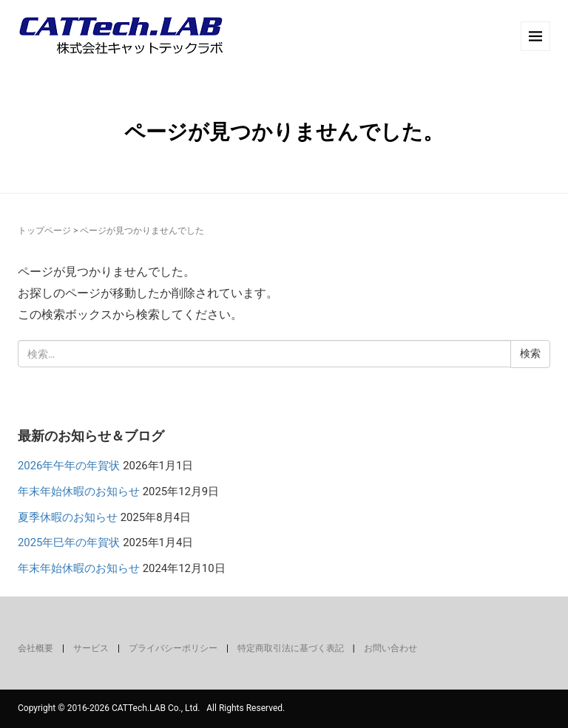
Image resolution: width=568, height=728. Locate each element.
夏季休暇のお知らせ (68, 517)
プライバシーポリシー (173, 648)
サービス (91, 648)
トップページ (44, 231)
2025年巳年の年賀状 (69, 542)
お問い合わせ (390, 648)
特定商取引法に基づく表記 (291, 648)
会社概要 (35, 648)
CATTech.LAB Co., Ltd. (156, 708)
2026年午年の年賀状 (69, 466)
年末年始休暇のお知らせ (79, 491)
